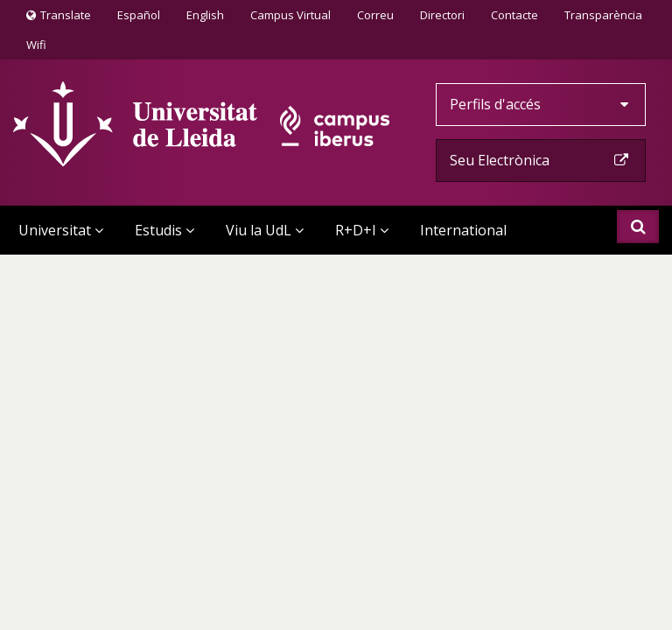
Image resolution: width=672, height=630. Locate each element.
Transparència (603, 15)
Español (139, 15)
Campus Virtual (290, 15)
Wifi (36, 45)
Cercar (638, 227)
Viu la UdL (265, 230)
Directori (442, 15)
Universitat (61, 230)
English (205, 15)
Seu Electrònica (541, 160)
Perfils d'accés (541, 104)
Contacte (514, 14)
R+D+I (362, 230)
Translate (59, 18)
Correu (375, 15)
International (463, 230)
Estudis (164, 230)
